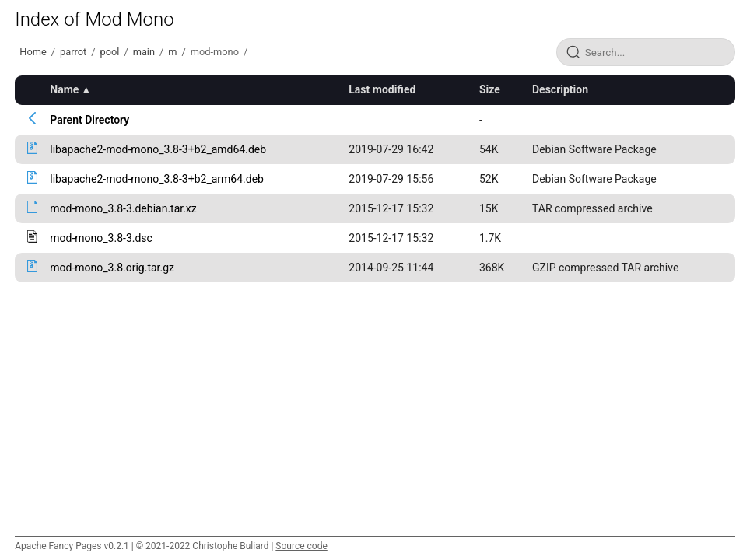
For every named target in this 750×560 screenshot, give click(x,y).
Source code (301, 546)
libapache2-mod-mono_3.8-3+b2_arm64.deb (157, 179)
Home (33, 52)
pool (109, 52)
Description (560, 89)
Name (64, 89)
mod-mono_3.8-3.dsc (101, 238)
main (144, 52)
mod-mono (215, 52)
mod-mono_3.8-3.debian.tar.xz (123, 208)
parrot (73, 52)
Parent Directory (89, 120)
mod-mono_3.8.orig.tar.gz (112, 268)
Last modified (382, 89)
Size (490, 89)
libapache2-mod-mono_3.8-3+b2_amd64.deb (158, 149)
